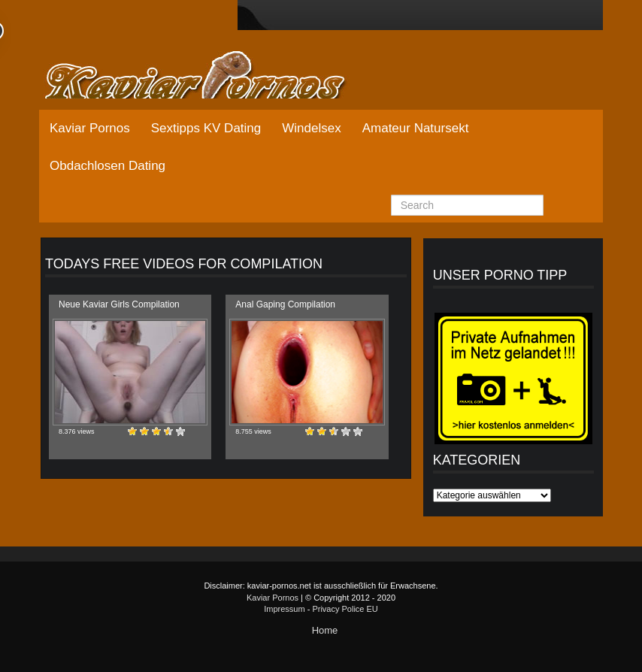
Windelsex (311, 128)
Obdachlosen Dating (108, 166)
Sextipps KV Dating (206, 128)
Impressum (284, 609)
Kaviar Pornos (90, 128)
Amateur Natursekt (416, 128)
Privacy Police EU (345, 609)
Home (325, 630)
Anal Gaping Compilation (285, 304)
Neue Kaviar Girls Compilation (119, 304)
